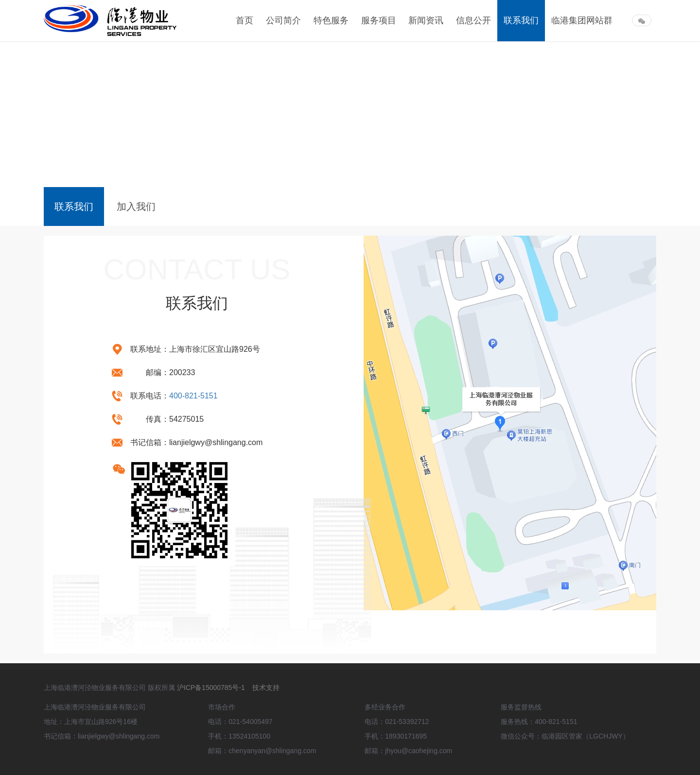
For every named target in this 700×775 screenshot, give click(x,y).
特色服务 (331, 20)
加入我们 (136, 207)
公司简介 (283, 20)
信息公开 (473, 20)
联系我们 (521, 20)
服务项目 (379, 20)
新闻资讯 (426, 20)
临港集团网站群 (582, 20)
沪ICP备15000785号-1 (212, 688)
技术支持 (266, 688)
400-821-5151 (193, 396)
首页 (245, 20)
